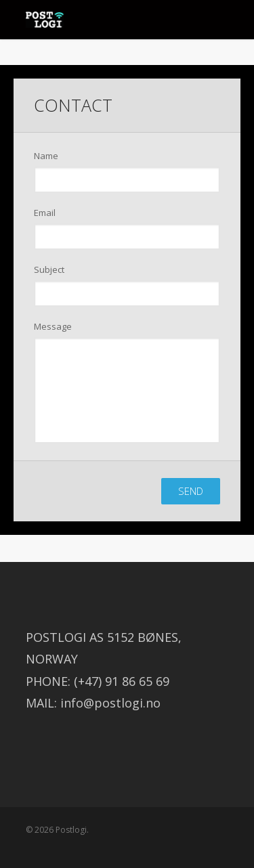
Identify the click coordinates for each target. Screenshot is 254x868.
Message (53, 326)
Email (45, 213)
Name (46, 156)
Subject (49, 269)
